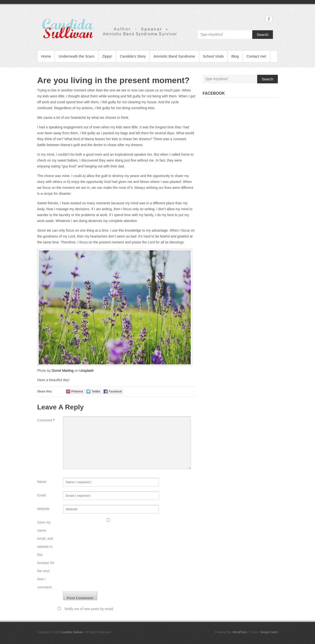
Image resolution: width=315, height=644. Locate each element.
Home (46, 56)
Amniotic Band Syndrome (174, 56)
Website (43, 509)
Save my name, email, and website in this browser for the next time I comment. (46, 555)
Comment (46, 420)
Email (41, 495)
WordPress (240, 632)
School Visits (213, 56)
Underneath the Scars (77, 56)
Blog (235, 56)
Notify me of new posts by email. (89, 609)
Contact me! (256, 56)
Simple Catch (269, 632)
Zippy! (107, 56)
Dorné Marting (63, 371)
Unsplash (86, 371)
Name (42, 482)
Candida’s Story (133, 56)
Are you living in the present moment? (113, 80)
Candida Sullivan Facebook (269, 19)
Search (263, 35)
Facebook (214, 93)
